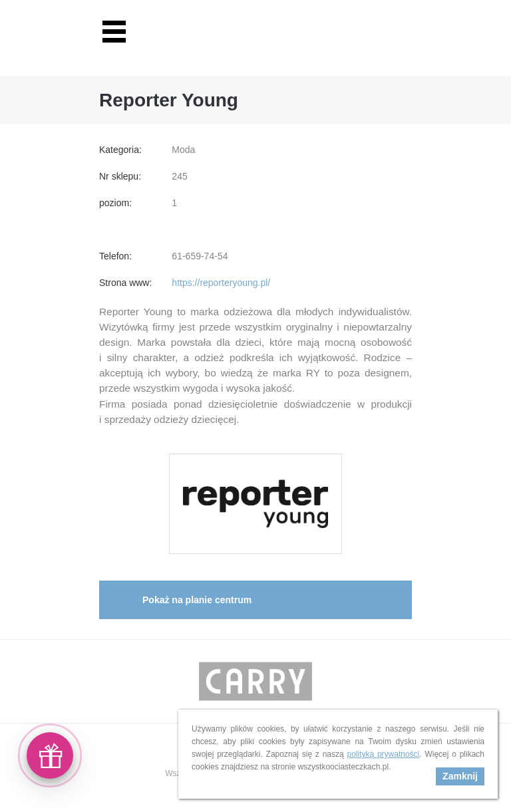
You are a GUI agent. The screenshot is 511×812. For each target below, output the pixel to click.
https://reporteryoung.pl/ (221, 283)
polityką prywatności (383, 754)
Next (402, 681)
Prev (109, 681)
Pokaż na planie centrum (197, 600)
